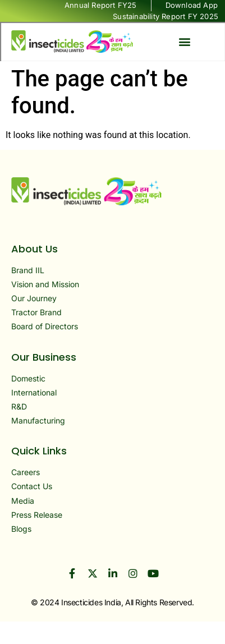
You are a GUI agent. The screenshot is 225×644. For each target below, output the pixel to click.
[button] (184, 42)
